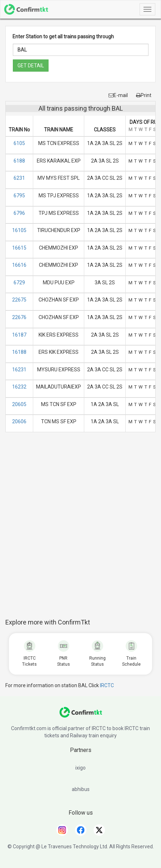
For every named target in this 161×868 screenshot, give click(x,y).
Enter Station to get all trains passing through (63, 37)
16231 (19, 370)
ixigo (80, 768)
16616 (19, 265)
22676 (19, 317)
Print (144, 95)
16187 (19, 335)
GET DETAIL (31, 66)
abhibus (81, 789)
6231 (19, 178)
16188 (19, 352)
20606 (19, 421)
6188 (19, 161)
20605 (19, 404)
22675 (19, 300)
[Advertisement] (80, 529)
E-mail (118, 95)
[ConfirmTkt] (81, 716)
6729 (19, 283)
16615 (19, 248)
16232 (19, 387)
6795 (19, 196)
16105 (19, 230)
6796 (19, 213)
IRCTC (107, 685)
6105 (19, 143)
